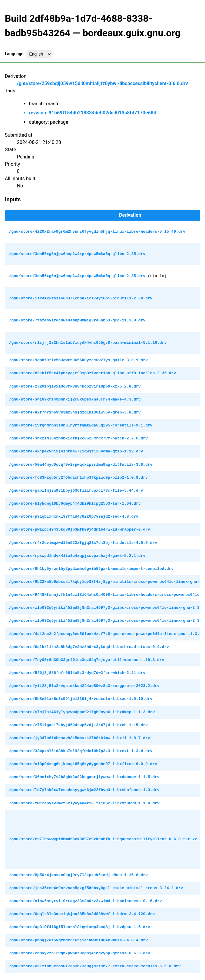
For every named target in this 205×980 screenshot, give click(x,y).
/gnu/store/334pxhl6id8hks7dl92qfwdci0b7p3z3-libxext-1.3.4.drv (81, 751)
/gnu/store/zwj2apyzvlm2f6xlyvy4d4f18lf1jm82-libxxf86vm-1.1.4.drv (84, 803)
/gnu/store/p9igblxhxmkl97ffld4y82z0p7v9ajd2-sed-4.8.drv (74, 516)
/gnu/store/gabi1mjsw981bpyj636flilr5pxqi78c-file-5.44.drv (76, 490)
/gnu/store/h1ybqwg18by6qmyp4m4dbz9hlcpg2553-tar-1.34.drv (75, 503)
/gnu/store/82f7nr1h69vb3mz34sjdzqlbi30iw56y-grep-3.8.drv (75, 412)
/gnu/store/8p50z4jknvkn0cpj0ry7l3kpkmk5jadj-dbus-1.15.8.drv (78, 875)
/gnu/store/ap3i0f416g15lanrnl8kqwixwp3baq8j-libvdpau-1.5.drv (80, 927)
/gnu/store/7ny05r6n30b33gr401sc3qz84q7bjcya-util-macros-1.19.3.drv (87, 660)
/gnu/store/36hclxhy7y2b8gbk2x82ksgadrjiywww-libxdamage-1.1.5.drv (84, 777)
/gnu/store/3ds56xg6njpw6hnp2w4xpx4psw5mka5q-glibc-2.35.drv (77, 254)
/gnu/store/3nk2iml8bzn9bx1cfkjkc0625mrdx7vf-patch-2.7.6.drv (78, 438)
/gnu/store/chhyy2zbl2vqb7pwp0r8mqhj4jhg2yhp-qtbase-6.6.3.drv (80, 953)
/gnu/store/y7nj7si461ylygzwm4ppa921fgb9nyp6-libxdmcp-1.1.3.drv (82, 712)
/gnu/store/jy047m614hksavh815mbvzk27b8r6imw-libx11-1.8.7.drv (80, 738)
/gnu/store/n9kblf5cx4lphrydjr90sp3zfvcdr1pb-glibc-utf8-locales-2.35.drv (93, 373)
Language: (15, 54)
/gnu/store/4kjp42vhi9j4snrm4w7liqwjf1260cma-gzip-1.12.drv (76, 451)
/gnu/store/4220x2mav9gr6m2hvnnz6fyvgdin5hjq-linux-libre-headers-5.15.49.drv (97, 231)
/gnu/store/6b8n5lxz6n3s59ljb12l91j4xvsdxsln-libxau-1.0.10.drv (81, 699)
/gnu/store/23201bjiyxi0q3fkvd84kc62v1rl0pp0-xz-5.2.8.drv (75, 386)
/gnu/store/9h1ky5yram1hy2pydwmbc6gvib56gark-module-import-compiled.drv (91, 569)
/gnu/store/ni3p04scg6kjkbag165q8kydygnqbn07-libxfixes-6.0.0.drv (83, 764)
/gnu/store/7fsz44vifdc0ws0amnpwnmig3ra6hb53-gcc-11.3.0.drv (77, 320)
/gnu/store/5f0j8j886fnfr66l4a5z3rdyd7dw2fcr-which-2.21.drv (77, 673)
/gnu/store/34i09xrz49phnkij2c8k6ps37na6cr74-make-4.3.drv (75, 399)
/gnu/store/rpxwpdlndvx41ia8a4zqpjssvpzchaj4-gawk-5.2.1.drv (77, 556)
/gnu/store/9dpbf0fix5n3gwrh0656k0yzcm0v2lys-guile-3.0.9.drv (78, 360)
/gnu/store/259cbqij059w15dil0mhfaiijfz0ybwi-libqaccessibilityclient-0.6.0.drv (102, 83)
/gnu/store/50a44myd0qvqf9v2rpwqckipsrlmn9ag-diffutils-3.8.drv (81, 464)
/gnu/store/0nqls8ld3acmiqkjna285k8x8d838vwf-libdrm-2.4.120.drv (82, 914)
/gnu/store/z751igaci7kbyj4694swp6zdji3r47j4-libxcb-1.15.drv (78, 725)
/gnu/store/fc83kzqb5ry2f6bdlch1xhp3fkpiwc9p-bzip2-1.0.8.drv (78, 477)
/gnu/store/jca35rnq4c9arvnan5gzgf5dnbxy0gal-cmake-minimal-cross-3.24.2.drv (96, 888)
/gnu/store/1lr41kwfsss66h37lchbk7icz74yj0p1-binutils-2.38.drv (81, 298)
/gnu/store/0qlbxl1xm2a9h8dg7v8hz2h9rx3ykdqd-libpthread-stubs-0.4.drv (89, 647)
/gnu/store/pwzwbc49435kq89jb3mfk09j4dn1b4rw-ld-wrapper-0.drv (80, 529)
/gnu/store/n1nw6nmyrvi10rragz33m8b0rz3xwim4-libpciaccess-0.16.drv (85, 901)
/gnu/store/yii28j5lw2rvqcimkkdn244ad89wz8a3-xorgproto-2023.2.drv (84, 686)
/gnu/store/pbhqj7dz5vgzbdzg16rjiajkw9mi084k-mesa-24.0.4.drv (78, 940)
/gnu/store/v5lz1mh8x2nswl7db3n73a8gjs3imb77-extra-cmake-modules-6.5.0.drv (95, 966)
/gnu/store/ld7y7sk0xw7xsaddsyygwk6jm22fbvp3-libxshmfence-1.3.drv (84, 790)
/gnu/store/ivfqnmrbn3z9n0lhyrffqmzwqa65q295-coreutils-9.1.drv (81, 425)
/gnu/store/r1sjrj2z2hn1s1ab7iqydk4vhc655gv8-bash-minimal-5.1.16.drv (88, 343)
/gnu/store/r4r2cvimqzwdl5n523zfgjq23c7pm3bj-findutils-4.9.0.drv (83, 543)
